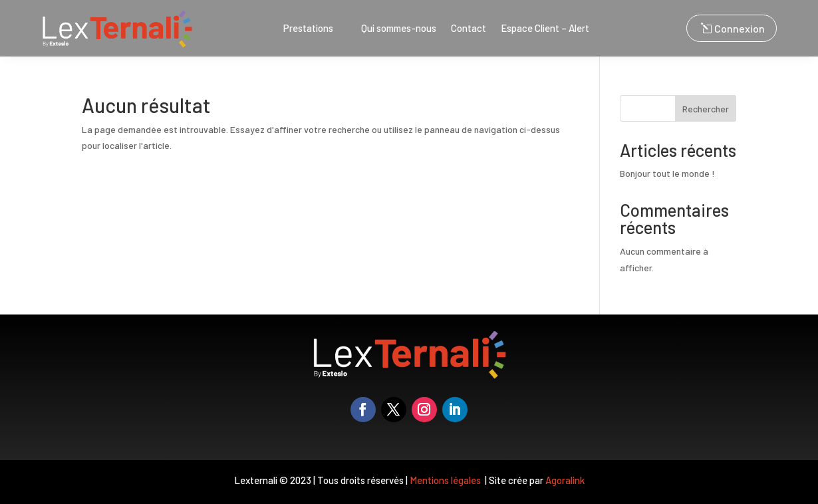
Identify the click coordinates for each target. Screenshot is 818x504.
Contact (469, 29)
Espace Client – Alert (545, 29)
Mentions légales (446, 480)
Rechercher (706, 109)
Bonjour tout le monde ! (667, 173)
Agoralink (565, 480)
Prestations (308, 29)
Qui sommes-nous (399, 29)
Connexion (740, 28)
